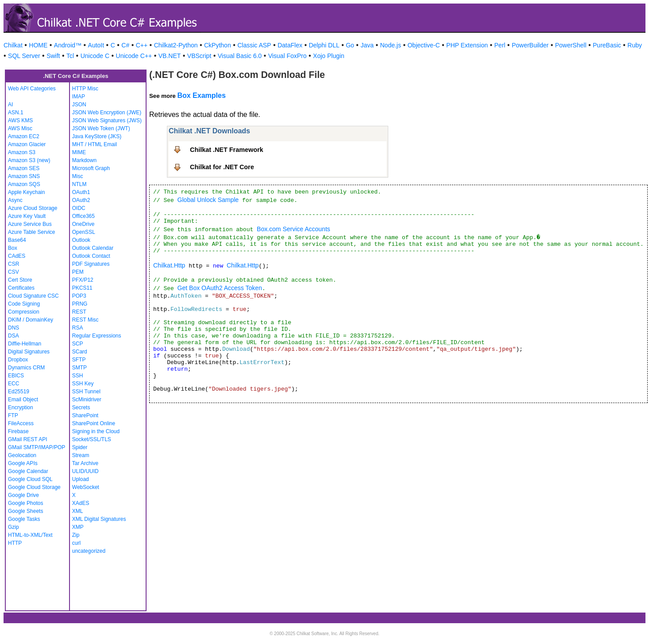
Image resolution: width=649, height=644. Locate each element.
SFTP (79, 360)
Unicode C (95, 56)
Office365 (83, 216)
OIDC (79, 208)
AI (10, 105)
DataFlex (290, 45)
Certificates (21, 288)
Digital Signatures (29, 352)
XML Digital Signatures (99, 519)
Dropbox (18, 360)
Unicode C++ (134, 56)
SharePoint (85, 415)
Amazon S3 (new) (29, 160)
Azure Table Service (32, 232)
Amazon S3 (22, 152)
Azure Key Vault (27, 216)
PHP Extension (467, 45)
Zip (76, 535)
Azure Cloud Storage (33, 208)
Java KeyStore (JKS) (97, 136)
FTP (13, 415)
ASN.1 (16, 113)
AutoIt (96, 45)
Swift (53, 56)
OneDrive (83, 224)
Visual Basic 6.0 (240, 56)
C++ (142, 45)
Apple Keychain (26, 192)
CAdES (17, 256)
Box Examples (201, 95)
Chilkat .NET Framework (227, 150)
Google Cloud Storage (34, 487)
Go (350, 45)
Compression (24, 312)
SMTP (79, 368)
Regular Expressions (97, 336)
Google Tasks (24, 519)
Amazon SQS (24, 184)
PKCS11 (82, 288)
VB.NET (170, 56)
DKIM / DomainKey (31, 320)
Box (13, 248)
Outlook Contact (91, 256)
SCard (80, 352)
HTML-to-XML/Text (30, 535)
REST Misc (85, 320)
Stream (81, 455)
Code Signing (24, 304)
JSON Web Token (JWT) (101, 128)
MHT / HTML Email (95, 144)
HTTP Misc (85, 89)
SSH (78, 376)
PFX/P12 (83, 280)
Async (15, 200)
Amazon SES (24, 168)
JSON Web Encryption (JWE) (107, 113)
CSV (14, 272)
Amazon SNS (24, 176)
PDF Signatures (91, 264)
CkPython (218, 45)
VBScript (199, 56)
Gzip (14, 527)
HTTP (15, 543)
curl (76, 543)
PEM (78, 272)
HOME (38, 45)
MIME (79, 152)
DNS (14, 328)
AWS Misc (20, 128)
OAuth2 (81, 200)
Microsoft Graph (91, 168)
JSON (79, 105)
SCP (78, 344)
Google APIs (23, 463)
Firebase (18, 431)
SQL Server (24, 56)
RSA (78, 328)
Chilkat (13, 45)
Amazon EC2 (24, 136)
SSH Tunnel (86, 392)
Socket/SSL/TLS (92, 439)
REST (79, 312)
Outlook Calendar (93, 248)
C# (125, 45)
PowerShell (571, 45)
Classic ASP (254, 45)
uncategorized (89, 551)
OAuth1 (81, 192)
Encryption (21, 407)
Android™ (68, 45)
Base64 (17, 240)
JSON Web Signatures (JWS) (107, 120)
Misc (78, 176)
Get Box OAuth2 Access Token (220, 288)
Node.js (391, 45)
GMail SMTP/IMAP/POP (37, 447)
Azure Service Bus (30, 224)
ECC (14, 384)
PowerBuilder (530, 45)
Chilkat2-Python (176, 45)
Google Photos (25, 503)
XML (78, 511)
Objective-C (423, 45)
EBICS (16, 376)
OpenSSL (84, 232)
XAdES (81, 503)
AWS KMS (20, 120)
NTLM (79, 184)
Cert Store (20, 280)
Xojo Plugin (329, 56)
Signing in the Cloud (96, 431)
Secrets (81, 407)
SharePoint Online (94, 423)
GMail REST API (27, 439)
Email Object (23, 400)
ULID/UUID (85, 471)
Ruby (635, 45)
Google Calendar (28, 471)
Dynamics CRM (26, 368)
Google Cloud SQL (30, 479)
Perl (500, 45)
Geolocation (22, 455)
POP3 (79, 296)
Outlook (81, 240)
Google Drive (23, 495)
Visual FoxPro (288, 56)
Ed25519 (19, 392)
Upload (81, 479)
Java (367, 45)
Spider (80, 447)
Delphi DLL (324, 45)
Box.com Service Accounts (294, 229)
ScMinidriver (87, 400)
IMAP (79, 97)
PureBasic (607, 45)
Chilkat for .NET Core (222, 167)
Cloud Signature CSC (33, 296)
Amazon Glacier (27, 144)
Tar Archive (85, 463)
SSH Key (83, 384)
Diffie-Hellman (25, 344)
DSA (14, 336)
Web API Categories (32, 89)
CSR (14, 264)
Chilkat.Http (169, 265)
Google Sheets (25, 511)
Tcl (70, 56)
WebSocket (86, 487)
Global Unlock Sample (208, 200)
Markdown (84, 160)
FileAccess (21, 423)
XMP (78, 527)
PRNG (80, 304)
